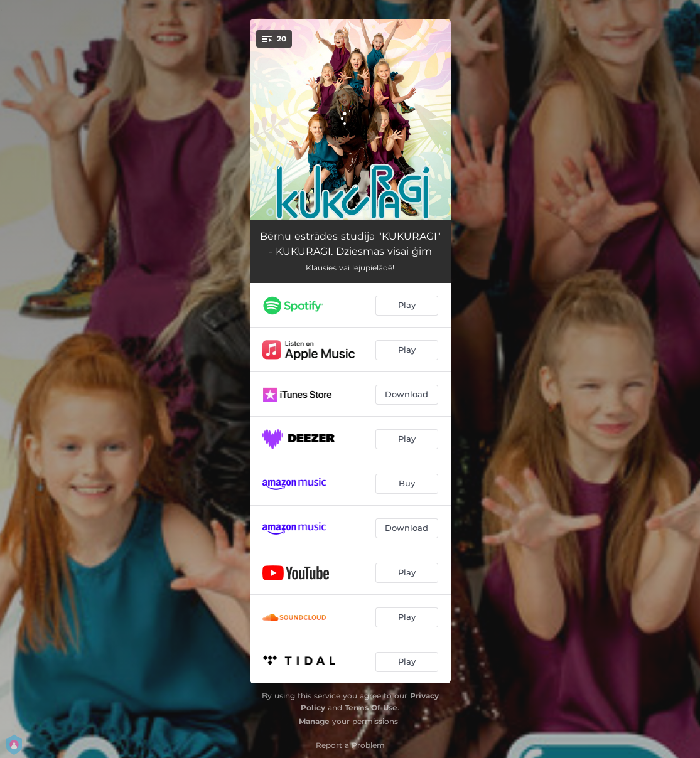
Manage (314, 721)
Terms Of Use (371, 707)
